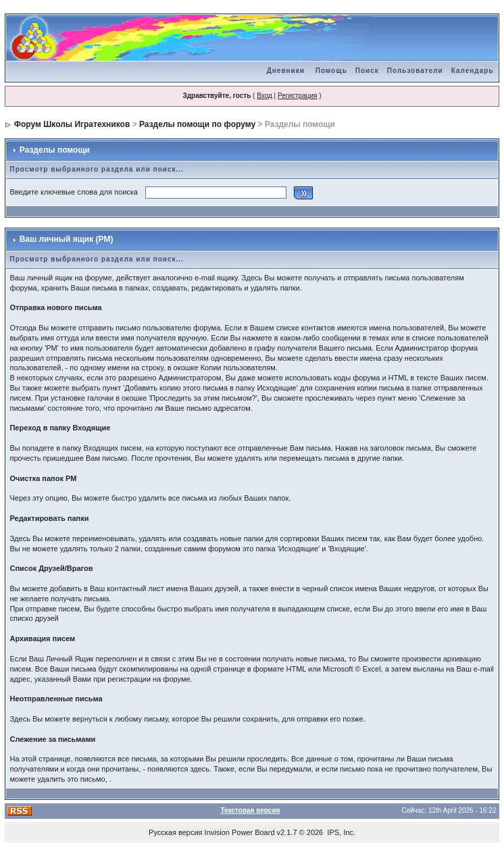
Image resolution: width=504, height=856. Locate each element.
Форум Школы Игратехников (72, 124)
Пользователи (415, 71)
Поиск (367, 71)
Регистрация (297, 96)
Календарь (473, 71)
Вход (264, 96)
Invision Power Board (240, 832)
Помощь (331, 71)
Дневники (286, 71)
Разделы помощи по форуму (197, 124)
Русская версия (175, 832)
